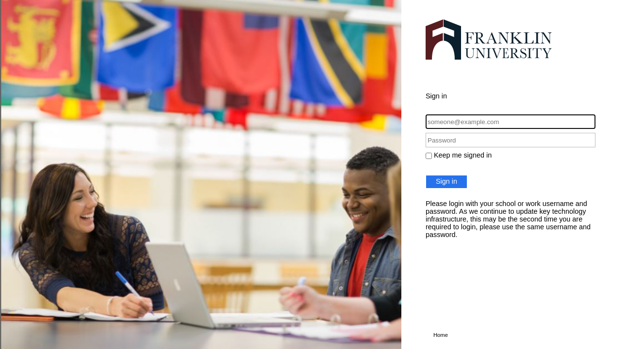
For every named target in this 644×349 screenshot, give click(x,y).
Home (441, 335)
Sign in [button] (446, 181)
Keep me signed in (463, 155)
